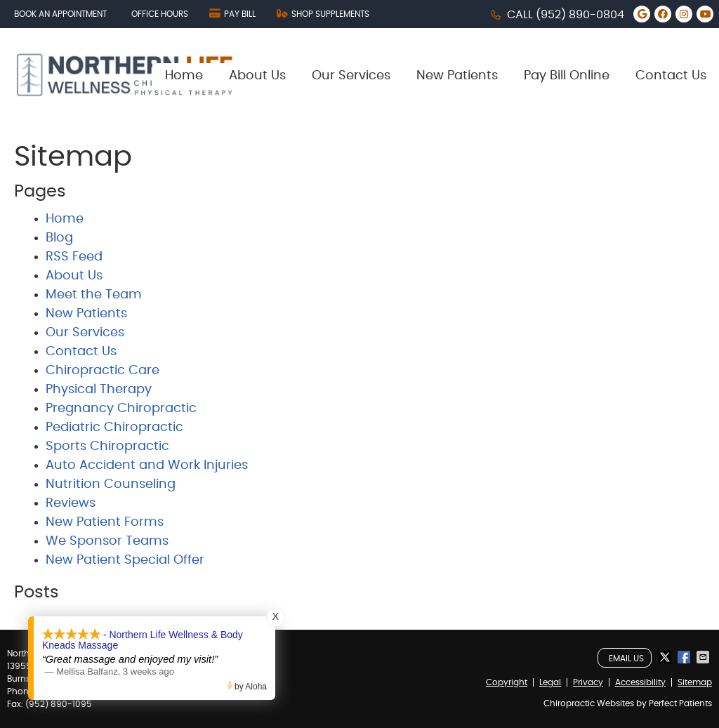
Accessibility (640, 682)
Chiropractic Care (103, 371)
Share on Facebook (685, 657)
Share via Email (704, 657)
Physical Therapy (99, 390)
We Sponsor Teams (107, 541)
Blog (59, 238)
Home (184, 76)
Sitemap (695, 682)
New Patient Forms (105, 522)
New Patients (457, 76)
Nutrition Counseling (111, 484)
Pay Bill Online (567, 76)
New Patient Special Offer (125, 560)
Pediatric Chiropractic (114, 428)
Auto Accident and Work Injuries (147, 465)
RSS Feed (74, 257)
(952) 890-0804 (580, 15)
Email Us (626, 658)
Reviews (71, 503)
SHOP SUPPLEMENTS (323, 13)
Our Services (351, 76)
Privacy (588, 682)
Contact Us (671, 76)
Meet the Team (94, 295)
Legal (550, 682)
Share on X (666, 657)
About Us (257, 76)
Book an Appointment (60, 14)
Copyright (507, 682)
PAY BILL (232, 13)
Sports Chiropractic (107, 446)
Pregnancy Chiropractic (121, 409)
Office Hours (160, 14)
